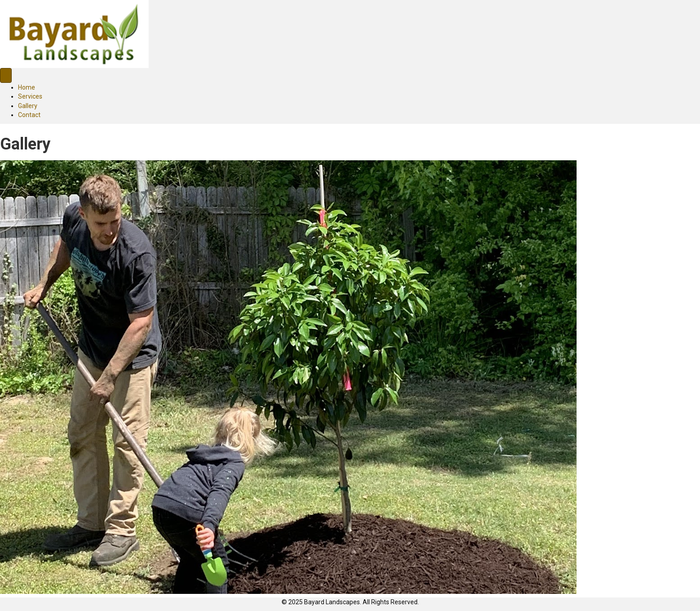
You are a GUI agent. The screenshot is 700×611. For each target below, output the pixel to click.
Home (27, 87)
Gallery (28, 106)
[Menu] (6, 75)
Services (30, 96)
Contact (29, 115)
